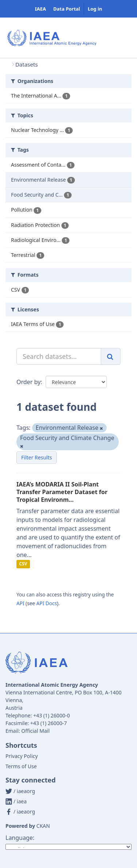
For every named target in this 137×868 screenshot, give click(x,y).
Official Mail (35, 731)
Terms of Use (21, 766)
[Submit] (111, 356)
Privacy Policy (22, 756)
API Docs (47, 603)
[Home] (7, 64)
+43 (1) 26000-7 (49, 723)
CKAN (43, 826)
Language (19, 838)
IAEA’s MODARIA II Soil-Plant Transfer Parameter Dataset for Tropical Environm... (62, 492)
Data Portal (67, 9)
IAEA (40, 9)
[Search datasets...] (59, 356)
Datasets (26, 64)
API (20, 603)
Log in (95, 9)
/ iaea (16, 801)
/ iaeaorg (20, 791)
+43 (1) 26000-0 (52, 715)
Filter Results (37, 457)
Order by (28, 382)
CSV (23, 564)
